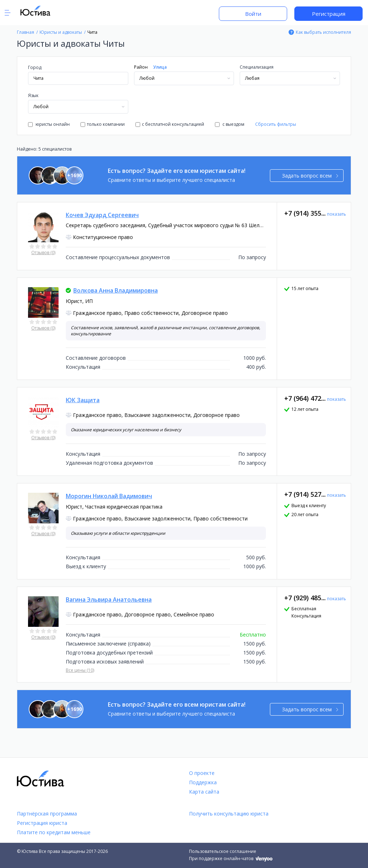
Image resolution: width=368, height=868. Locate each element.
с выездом (230, 124)
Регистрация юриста (42, 823)
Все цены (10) (80, 670)
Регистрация (329, 14)
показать (337, 214)
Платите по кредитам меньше (54, 832)
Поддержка (203, 782)
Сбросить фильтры (276, 124)
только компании (103, 124)
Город (35, 67)
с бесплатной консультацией (170, 124)
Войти (253, 14)
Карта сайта (204, 792)
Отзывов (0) (43, 252)
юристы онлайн (49, 124)
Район (141, 67)
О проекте (202, 773)
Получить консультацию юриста (229, 814)
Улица (160, 67)
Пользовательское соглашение (223, 851)
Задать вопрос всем (310, 176)
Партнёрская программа (47, 814)
